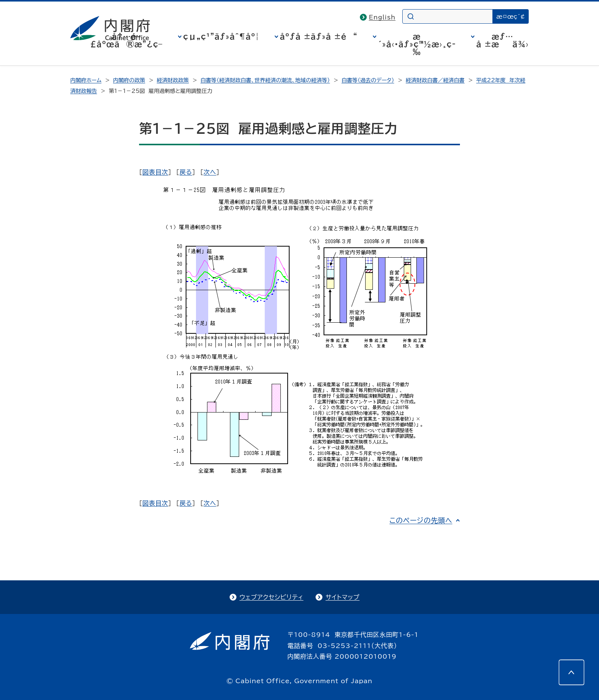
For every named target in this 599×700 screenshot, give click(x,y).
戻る (186, 172)
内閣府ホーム (86, 80)
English (382, 17)
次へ (210, 172)
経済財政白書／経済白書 (435, 80)
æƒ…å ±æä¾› (503, 40)
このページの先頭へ (421, 520)
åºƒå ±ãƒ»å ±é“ (319, 36)
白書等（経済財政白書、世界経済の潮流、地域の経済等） (265, 80)
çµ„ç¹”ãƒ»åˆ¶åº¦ (221, 36)
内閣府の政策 (129, 80)
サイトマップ (342, 597)
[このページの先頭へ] (571, 672)
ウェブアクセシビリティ (271, 597)
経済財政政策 (173, 80)
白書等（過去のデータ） (368, 80)
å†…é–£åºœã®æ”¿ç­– (126, 40)
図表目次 (155, 172)
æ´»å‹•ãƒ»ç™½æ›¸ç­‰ (417, 44)
